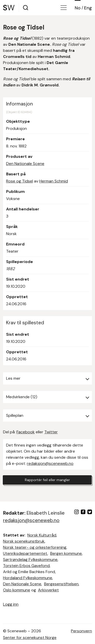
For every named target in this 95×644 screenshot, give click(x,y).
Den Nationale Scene (25, 164)
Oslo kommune (17, 590)
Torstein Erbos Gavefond (26, 566)
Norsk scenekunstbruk (24, 541)
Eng (88, 8)
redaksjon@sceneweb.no (50, 463)
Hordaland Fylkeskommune (28, 578)
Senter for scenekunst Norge (30, 638)
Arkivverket (48, 590)
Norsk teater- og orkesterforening (35, 547)
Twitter (51, 432)
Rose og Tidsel (20, 181)
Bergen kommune (66, 553)
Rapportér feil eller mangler (47, 480)
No (78, 8)
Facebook (26, 432)
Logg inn (11, 604)
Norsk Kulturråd (42, 535)
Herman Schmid (54, 181)
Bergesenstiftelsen (61, 584)
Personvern (81, 631)
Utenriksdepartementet (25, 553)
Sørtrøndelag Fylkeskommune (30, 559)
